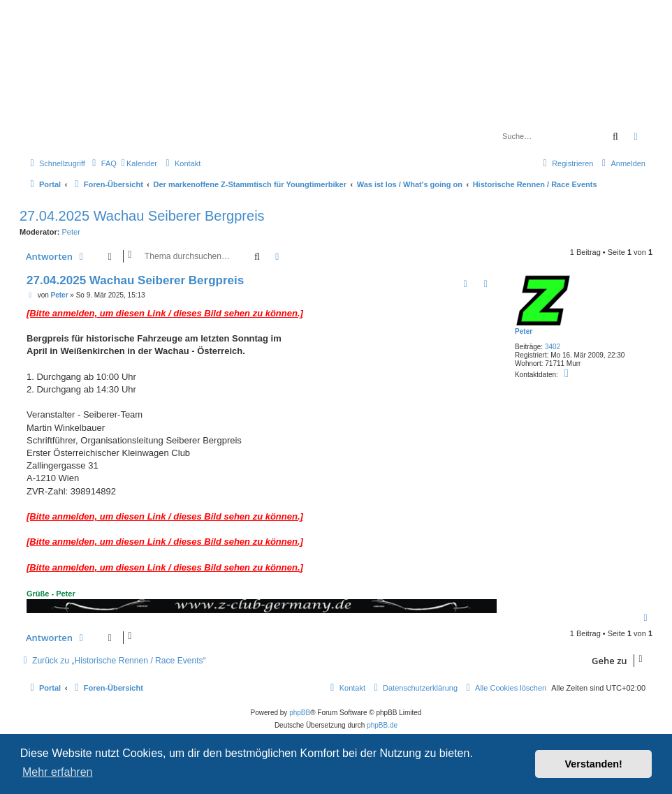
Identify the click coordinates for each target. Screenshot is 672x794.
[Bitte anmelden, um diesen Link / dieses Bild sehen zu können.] (165, 313)
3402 (553, 347)
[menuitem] (103, 163)
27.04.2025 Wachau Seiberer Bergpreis (142, 216)
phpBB (300, 713)
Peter (71, 232)
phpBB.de (382, 725)
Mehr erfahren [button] (58, 772)
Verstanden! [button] (594, 764)
